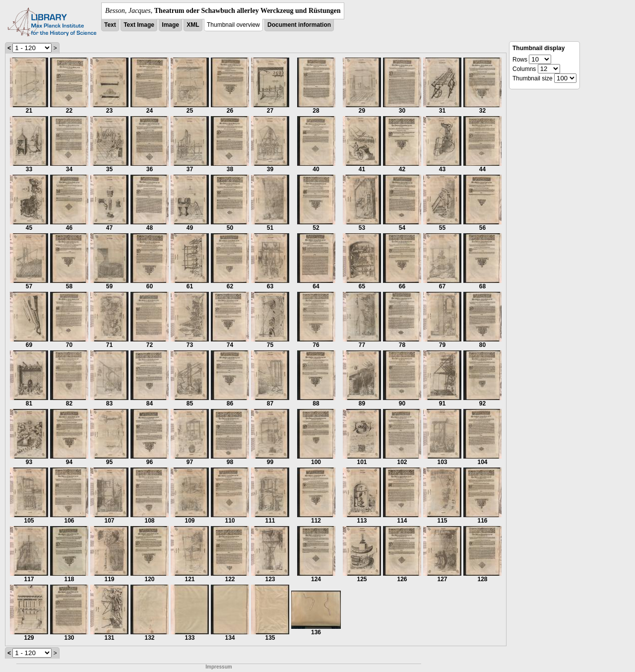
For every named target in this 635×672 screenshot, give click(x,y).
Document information (299, 25)
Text (110, 25)
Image (170, 25)
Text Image (139, 25)
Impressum (219, 667)
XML (193, 25)
